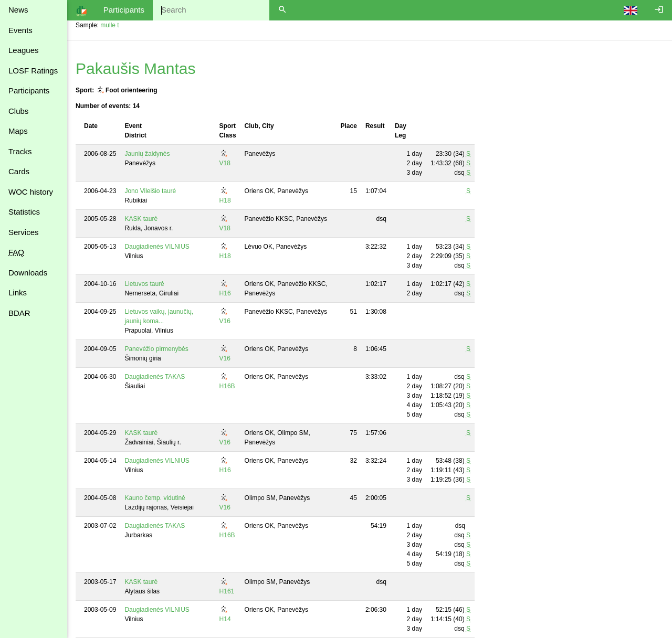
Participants (29, 91)
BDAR (19, 313)
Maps (18, 131)
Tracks (20, 151)
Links (18, 293)
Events (20, 30)
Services (24, 232)
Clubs (18, 111)
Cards (19, 171)
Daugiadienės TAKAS (155, 377)
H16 (225, 293)
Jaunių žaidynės (147, 154)
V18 (225, 163)
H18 (225, 200)
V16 (225, 321)
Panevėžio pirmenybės (156, 349)
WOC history (31, 192)
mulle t (109, 25)
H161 (227, 591)
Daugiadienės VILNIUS (157, 247)
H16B (227, 386)
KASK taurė (141, 219)
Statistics (24, 212)
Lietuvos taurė (144, 284)
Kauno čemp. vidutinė (155, 498)
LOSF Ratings (33, 71)
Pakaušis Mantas (135, 68)
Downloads (28, 273)
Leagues (24, 50)
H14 (225, 619)
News (18, 10)
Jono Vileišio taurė (150, 191)
